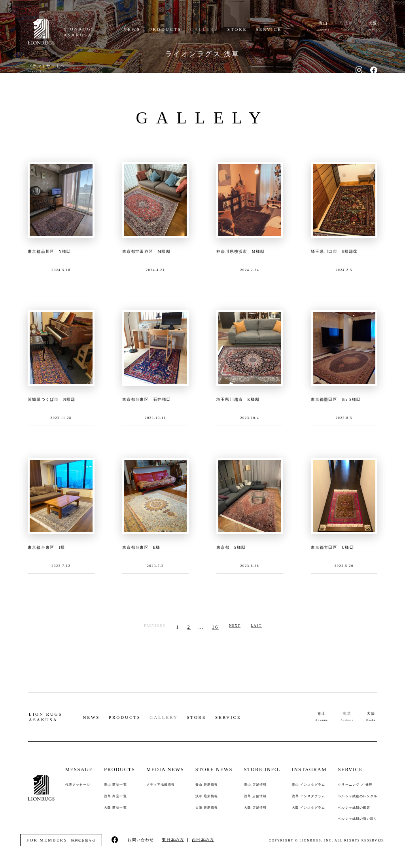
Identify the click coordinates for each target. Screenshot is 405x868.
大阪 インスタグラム (309, 808)
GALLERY (204, 29)
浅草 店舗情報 (255, 796)
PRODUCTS (165, 29)
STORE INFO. (262, 769)
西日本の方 (203, 840)
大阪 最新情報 (207, 808)
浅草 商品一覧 (115, 796)
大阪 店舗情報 (255, 808)
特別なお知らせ (61, 840)
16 (215, 627)
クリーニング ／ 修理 (355, 785)
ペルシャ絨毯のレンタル (358, 796)
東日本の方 (173, 840)
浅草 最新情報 (207, 796)
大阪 (373, 26)
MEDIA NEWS (165, 769)
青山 (323, 26)
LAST (256, 626)
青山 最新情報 (207, 785)
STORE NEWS (214, 769)
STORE (237, 29)
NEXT (235, 626)
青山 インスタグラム (309, 785)
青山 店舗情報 (255, 785)
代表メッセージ (78, 785)
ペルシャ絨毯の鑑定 (354, 808)
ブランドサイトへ (46, 69)
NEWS (132, 29)
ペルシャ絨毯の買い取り (358, 819)
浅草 (349, 26)
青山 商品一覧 (115, 785)
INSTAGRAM (309, 769)
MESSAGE (79, 769)
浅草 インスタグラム (309, 796)
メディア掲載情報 (161, 785)
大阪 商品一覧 (115, 808)
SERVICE (269, 29)
